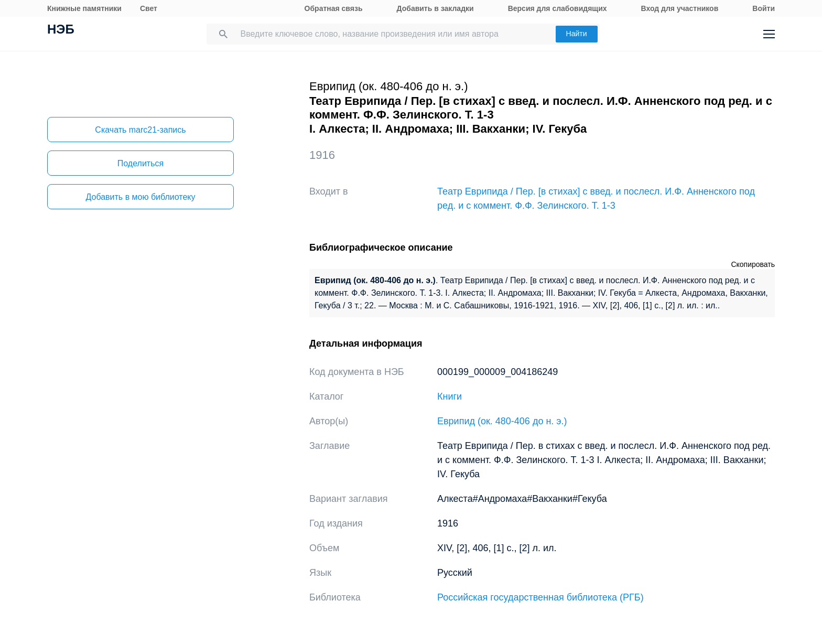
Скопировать (753, 264)
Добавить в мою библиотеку (140, 197)
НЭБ (61, 30)
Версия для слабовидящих (558, 8)
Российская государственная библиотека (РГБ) (540, 597)
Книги (450, 396)
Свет (149, 8)
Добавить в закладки (435, 8)
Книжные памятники (84, 8)
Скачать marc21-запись (140, 130)
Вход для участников (680, 8)
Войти (764, 8)
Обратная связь (334, 8)
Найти (577, 34)
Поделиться (140, 163)
